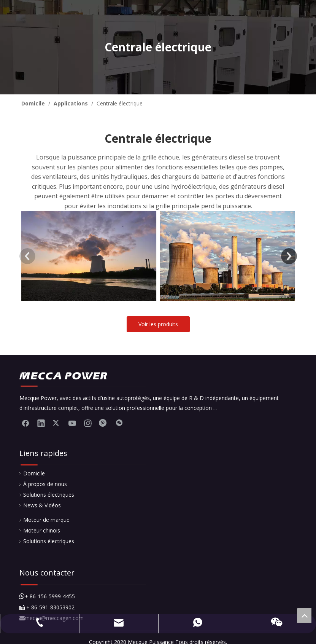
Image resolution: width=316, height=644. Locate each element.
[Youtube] (72, 423)
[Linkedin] (41, 423)
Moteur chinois (42, 530)
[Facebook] (25, 423)
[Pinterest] (103, 423)
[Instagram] (88, 423)
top (304, 615)
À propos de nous (45, 484)
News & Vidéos (42, 505)
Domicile (34, 473)
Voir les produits (158, 324)
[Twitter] (57, 423)
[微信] (119, 423)
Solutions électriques (49, 495)
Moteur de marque (46, 520)
